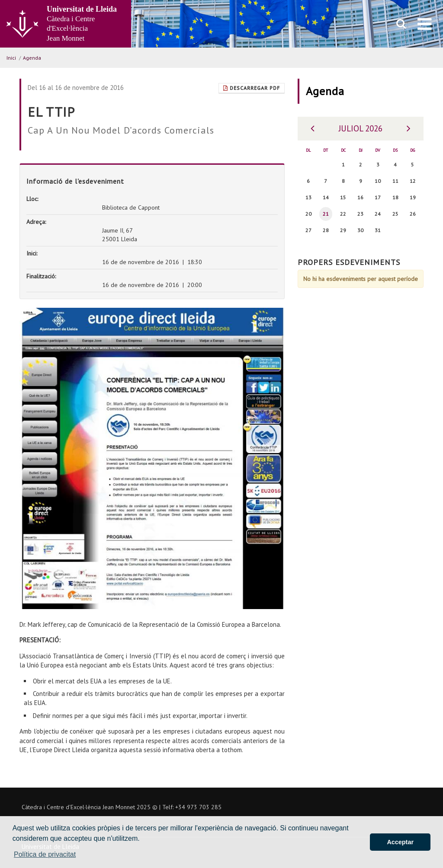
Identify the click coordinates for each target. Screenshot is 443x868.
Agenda (32, 58)
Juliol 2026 (361, 128)
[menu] (425, 24)
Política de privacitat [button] (45, 854)
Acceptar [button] (400, 842)
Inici (11, 58)
